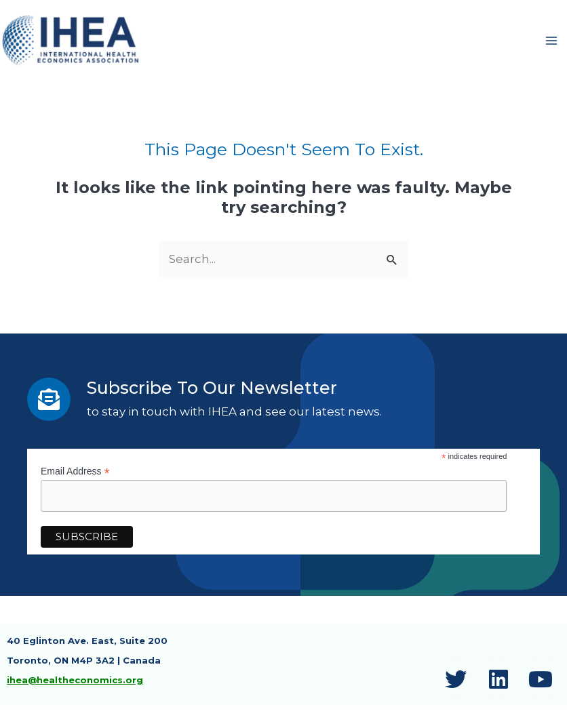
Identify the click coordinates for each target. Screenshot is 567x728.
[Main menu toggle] (552, 42)
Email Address (75, 473)
